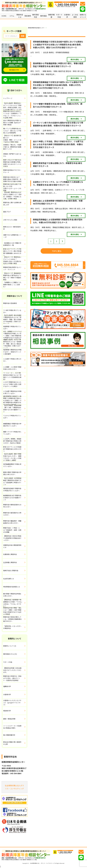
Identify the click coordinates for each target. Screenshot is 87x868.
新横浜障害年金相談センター (36, 28)
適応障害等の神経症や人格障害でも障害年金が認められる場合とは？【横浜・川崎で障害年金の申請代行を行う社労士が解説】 (12, 401)
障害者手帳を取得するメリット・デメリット (12, 268)
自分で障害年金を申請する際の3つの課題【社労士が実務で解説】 (12, 123)
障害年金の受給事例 (10, 303)
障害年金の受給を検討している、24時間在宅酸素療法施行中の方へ (12, 619)
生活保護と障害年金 (10, 562)
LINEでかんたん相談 (10, 220)
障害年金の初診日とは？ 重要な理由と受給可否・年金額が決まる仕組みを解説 (15, 179)
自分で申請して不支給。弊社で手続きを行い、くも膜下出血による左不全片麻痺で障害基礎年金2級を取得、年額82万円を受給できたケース (58, 144)
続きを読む (75, 59)
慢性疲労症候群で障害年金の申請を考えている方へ (12, 490)
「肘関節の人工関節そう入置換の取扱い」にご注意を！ (12, 284)
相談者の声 (7, 711)
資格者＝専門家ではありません (12, 155)
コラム (12, 16)
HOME (4, 16)
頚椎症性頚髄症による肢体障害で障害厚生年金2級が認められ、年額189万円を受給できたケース (58, 221)
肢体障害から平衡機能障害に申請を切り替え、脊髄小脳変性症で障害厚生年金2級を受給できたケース (58, 65)
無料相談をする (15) (10, 654)
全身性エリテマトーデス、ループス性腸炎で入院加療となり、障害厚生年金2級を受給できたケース (58, 183)
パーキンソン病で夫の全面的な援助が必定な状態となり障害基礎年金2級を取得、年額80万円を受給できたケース (58, 124)
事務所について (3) (10, 646)
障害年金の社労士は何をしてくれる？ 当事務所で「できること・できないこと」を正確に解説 (12, 115)
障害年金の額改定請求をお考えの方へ (12, 506)
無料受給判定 (36, 16)
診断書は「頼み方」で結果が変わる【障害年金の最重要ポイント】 (12, 147)
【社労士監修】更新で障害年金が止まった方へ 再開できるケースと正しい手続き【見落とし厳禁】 (12, 457)
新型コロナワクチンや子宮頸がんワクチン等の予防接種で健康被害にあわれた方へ (12, 252)
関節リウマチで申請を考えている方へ (12, 433)
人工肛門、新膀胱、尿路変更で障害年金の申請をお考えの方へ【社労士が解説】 (12, 441)
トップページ (8, 98)
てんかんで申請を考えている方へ (12, 417)
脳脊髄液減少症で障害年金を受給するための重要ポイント (12, 498)
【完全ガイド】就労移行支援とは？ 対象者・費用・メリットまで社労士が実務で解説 (15, 139)
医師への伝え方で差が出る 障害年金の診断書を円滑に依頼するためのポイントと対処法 (15, 163)
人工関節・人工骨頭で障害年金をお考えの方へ (12, 368)
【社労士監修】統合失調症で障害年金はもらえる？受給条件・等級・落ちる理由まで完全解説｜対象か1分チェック (12, 320)
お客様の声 (67, 16)
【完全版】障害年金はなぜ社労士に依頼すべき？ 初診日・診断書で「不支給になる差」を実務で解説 (12, 196)
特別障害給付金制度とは (12, 587)
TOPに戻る (57, 251)
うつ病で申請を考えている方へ (12, 311)
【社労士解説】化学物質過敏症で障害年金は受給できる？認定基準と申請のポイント (12, 482)
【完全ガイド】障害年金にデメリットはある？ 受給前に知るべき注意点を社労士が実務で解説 (15, 260)
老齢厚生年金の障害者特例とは (12, 546)
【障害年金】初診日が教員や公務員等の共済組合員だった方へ (12, 538)
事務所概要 (51, 16)
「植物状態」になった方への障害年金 (12, 627)
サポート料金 (59, 16)
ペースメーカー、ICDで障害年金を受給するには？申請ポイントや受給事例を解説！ (12, 376)
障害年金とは (20, 16)
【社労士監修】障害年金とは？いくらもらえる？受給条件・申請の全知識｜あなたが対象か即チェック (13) (12, 106)
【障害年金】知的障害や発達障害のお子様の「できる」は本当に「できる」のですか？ (13, 603)
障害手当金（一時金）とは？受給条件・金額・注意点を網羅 (12, 530)
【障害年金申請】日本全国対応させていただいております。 (12, 670)
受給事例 (28, 16)
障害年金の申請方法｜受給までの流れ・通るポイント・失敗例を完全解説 (12, 678)
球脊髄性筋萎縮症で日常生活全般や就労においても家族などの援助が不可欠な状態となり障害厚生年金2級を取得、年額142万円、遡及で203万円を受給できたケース (58, 44)
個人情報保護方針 (9, 735)
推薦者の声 (7, 686)
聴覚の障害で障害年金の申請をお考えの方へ (12, 473)
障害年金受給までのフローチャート (12, 171)
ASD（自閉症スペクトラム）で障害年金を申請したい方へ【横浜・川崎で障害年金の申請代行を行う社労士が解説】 (13, 336)
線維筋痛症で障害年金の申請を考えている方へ (12, 425)
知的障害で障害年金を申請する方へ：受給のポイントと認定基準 (12, 352)
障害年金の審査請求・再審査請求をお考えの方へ (12, 522)
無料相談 (43, 16)
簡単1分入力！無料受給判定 (12, 228)
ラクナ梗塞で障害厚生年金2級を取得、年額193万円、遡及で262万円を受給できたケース (58, 105)
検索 (23, 36)
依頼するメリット (83, 16)
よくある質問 (75, 16)
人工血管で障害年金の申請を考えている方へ (12, 392)
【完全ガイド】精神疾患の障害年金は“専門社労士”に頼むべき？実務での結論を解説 (12, 277)
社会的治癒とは (9, 579)
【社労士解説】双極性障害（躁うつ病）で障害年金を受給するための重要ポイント (12, 409)
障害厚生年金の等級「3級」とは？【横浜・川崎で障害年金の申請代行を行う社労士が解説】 (12, 611)
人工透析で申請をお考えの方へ (12, 360)
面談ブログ (7, 212)
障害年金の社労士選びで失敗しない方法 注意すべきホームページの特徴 (15, 187)
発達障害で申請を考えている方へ (12, 328)
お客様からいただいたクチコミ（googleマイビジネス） (12, 703)
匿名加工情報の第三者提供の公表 (12, 743)
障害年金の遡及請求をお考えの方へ (12, 514)
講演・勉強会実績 (9, 719)
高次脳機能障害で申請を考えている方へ (12, 465)
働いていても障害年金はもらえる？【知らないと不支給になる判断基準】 (12, 131)
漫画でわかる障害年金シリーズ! (12, 236)
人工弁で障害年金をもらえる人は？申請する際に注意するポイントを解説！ (12, 384)
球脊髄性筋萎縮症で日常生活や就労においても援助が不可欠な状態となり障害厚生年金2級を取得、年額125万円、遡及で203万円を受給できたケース (58, 85)
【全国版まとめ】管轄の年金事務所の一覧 (12, 244)
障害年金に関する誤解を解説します (12, 204)
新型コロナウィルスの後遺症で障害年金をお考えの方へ (12, 449)
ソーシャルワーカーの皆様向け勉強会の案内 (12, 727)
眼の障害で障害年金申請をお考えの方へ (12, 595)
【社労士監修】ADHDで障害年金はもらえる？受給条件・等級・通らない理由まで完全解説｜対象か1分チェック (12, 344)
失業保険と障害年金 (10, 554)
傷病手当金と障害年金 (11, 570)
